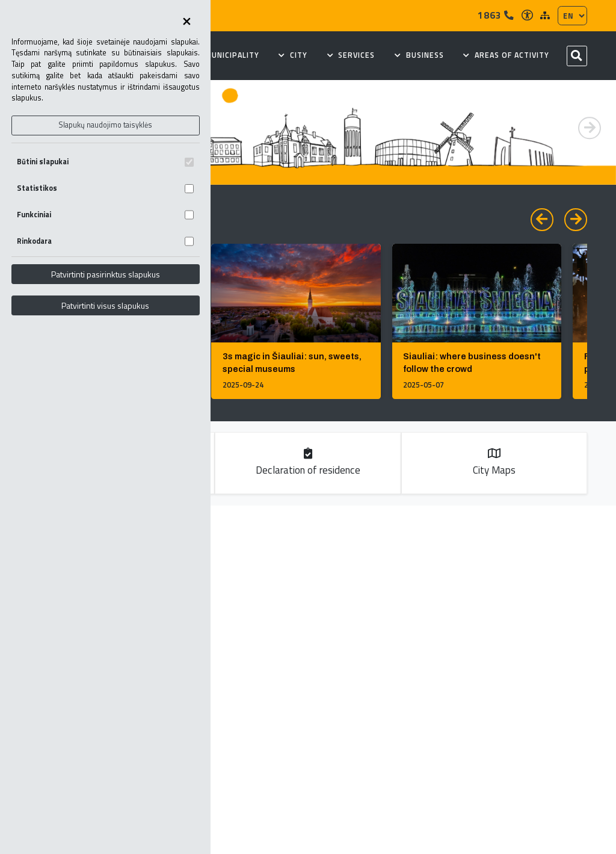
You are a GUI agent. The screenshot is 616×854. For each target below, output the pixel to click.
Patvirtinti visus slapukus (105, 305)
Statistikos (105, 188)
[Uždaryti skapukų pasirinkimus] (187, 22)
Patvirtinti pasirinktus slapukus (106, 274)
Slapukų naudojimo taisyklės (105, 125)
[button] (590, 128)
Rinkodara (105, 241)
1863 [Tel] (496, 15)
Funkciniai (105, 215)
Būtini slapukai (105, 162)
